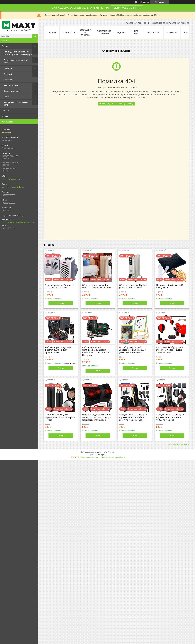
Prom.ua (111, 452)
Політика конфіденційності (114, 457)
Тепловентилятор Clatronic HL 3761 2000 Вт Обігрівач (60, 286)
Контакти (172, 32)
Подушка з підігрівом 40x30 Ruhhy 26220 (170, 286)
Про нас (5, 111)
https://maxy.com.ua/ (11, 179)
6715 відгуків (144, 2)
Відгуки (5, 116)
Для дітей (8, 74)
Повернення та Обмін (104, 32)
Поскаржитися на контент (91, 457)
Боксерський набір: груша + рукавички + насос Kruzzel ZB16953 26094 (170, 350)
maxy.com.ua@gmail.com (13, 187)
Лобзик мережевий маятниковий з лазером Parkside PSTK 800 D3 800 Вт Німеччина (96, 351)
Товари (5, 46)
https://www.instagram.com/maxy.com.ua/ (19, 222)
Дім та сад (8, 68)
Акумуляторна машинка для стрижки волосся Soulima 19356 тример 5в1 (170, 417)
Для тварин (9, 80)
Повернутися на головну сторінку (118, 103)
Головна (51, 32)
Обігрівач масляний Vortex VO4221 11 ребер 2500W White (97, 286)
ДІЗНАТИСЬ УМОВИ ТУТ (127, 8)
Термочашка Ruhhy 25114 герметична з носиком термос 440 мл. (60, 417)
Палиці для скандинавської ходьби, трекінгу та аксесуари (18, 53)
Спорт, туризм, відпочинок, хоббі (16, 61)
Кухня (6, 97)
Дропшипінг (154, 32)
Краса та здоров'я (12, 91)
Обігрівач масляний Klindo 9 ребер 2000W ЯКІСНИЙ (133, 286)
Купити (61, 303)
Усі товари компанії (178, 444)
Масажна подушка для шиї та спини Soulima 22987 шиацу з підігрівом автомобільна (97, 417)
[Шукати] (35, 36)
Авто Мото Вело (11, 85)
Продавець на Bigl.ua (97, 455)
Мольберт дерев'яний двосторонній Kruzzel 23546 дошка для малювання (133, 350)
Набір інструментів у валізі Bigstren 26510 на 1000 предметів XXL (58, 350)
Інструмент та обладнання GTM (16, 104)
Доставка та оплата (85, 32)
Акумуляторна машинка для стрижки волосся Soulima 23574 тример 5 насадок (133, 417)
